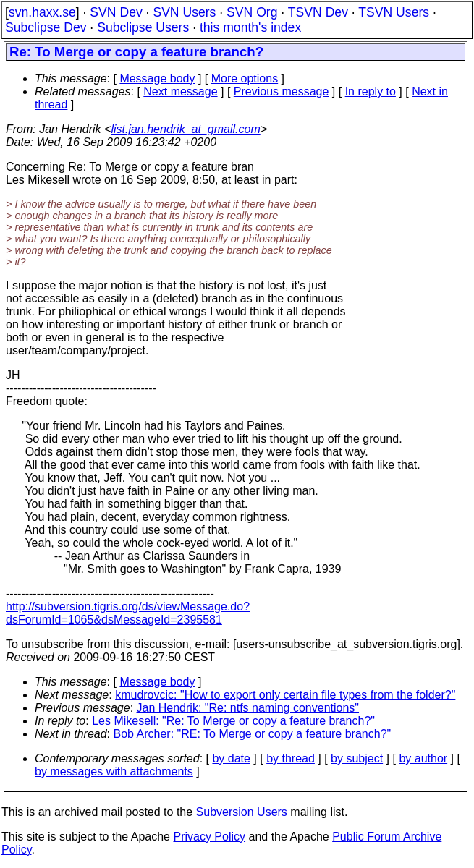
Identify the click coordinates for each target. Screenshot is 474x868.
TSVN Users (394, 12)
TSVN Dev (318, 12)
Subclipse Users (143, 27)
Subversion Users (242, 812)
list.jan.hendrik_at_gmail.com (185, 129)
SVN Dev (116, 12)
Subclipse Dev (46, 27)
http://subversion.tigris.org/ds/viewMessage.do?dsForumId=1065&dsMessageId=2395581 (128, 613)
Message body (157, 78)
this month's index (250, 27)
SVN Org (252, 12)
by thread (291, 758)
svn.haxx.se (42, 12)
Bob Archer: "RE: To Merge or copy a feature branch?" (253, 734)
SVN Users (184, 12)
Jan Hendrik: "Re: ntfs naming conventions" (248, 708)
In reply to (371, 92)
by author (423, 758)
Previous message (282, 92)
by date (231, 758)
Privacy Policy (209, 837)
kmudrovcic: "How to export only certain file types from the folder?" (285, 695)
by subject (357, 758)
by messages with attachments (114, 771)
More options (245, 78)
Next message (180, 92)
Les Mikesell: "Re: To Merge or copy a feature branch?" (233, 721)
